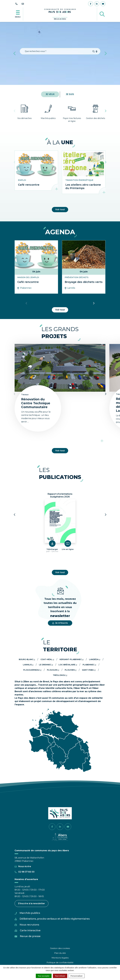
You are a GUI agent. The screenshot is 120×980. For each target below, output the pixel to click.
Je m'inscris (60, 623)
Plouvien (71, 670)
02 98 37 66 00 (25, 872)
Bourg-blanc (27, 659)
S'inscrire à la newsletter (32, 903)
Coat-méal (47, 659)
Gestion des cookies (60, 948)
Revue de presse (30, 936)
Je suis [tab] (70, 94)
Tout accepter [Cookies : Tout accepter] (44, 976)
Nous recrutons (29, 925)
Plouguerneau (32, 670)
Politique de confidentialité (60, 962)
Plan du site (60, 953)
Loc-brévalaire (68, 665)
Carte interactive (30, 930)
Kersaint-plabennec (72, 659)
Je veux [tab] (50, 94)
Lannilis (28, 665)
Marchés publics (30, 913)
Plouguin (53, 670)
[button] (14, 53)
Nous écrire (23, 866)
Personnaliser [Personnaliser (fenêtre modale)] (77, 976)
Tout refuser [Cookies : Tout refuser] (60, 976)
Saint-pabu (89, 670)
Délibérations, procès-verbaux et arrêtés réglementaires (55, 919)
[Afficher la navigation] (18, 14)
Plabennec (89, 665)
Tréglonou (60, 675)
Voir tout (60, 209)
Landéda (95, 659)
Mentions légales (60, 958)
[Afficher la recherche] (102, 14)
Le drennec (46, 665)
